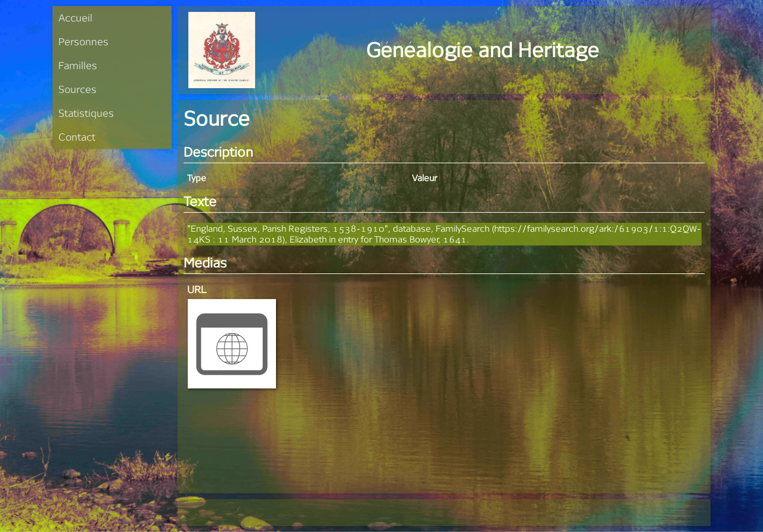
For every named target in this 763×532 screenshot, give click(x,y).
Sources (77, 89)
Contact (77, 137)
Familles (78, 65)
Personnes (83, 41)
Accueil (75, 18)
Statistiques (86, 113)
